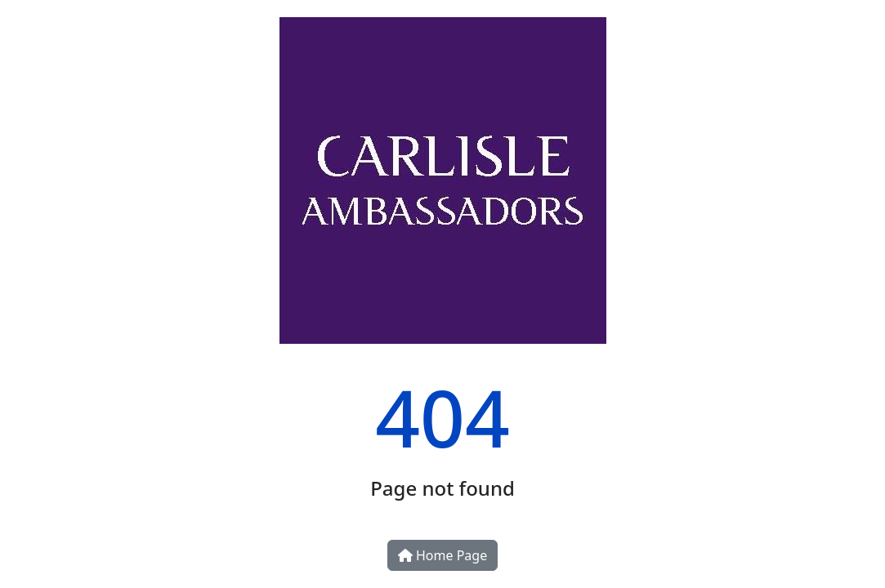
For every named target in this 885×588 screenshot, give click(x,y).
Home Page (442, 555)
